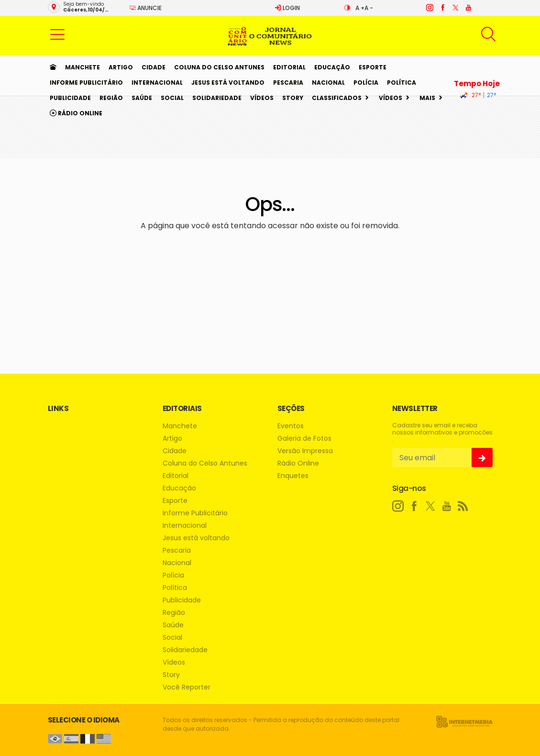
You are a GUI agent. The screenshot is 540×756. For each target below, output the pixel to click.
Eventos (291, 426)
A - (369, 8)
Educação (332, 67)
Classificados (337, 98)
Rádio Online (76, 113)
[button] (57, 34)
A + (360, 8)
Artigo (121, 67)
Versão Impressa (305, 451)
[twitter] (455, 8)
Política (402, 83)
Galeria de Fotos (304, 439)
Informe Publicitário (86, 83)
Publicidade (70, 98)
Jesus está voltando (228, 83)
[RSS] (463, 506)
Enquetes (293, 476)
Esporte (373, 67)
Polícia (366, 83)
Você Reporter (187, 687)
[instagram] (429, 8)
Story (293, 98)
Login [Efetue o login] (287, 8)
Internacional (157, 83)
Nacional (328, 83)
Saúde (142, 98)
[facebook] (442, 8)
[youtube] (468, 8)
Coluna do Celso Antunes (219, 67)
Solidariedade (217, 98)
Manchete (83, 67)
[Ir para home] (53, 67)
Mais (427, 98)
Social (172, 98)
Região (111, 98)
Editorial (289, 67)
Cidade (154, 67)
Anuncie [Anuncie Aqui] (145, 8)
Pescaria (288, 83)
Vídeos (262, 98)
